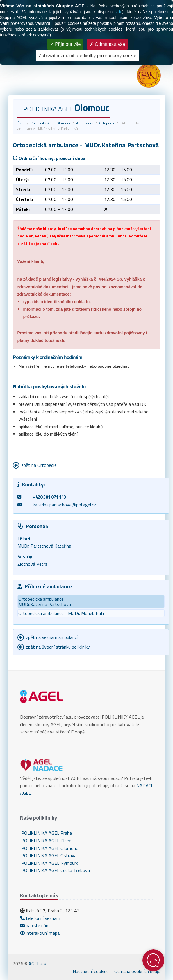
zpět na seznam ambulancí (52, 637)
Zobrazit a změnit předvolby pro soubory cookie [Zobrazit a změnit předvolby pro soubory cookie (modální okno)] (88, 56)
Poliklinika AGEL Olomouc (51, 123)
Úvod (22, 123)
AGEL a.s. (38, 964)
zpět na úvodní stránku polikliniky (58, 647)
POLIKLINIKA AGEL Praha (46, 833)
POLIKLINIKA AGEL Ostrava (48, 855)
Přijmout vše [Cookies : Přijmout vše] (65, 44)
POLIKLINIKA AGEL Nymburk (49, 863)
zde (119, 12)
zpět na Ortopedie (39, 465)
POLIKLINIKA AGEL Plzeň (46, 841)
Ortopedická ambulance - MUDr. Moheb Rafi (61, 613)
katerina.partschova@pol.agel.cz (65, 505)
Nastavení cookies (91, 971)
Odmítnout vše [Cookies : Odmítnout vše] (108, 44)
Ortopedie (107, 123)
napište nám (35, 925)
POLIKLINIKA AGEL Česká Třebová (55, 870)
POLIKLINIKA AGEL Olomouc (49, 848)
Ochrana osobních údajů (137, 971)
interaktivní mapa (40, 933)
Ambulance (85, 123)
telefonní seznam (40, 918)
